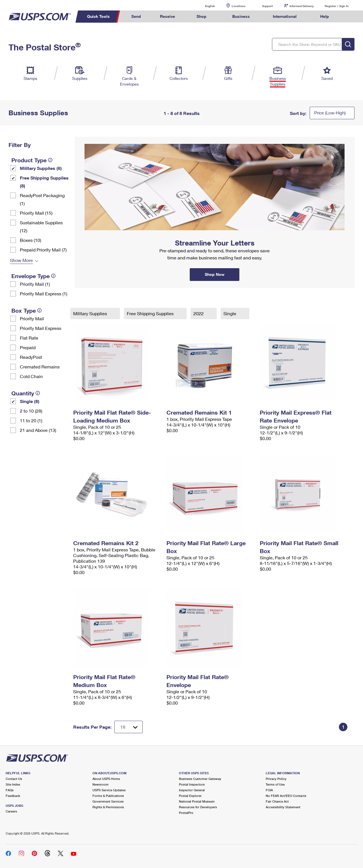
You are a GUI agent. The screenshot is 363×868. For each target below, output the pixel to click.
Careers (11, 811)
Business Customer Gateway (200, 779)
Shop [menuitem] (201, 16)
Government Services (108, 801)
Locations (239, 6)
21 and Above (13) (38, 430)
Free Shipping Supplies (151, 313)
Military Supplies (91, 313)
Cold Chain (31, 376)
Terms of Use (275, 784)
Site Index (13, 784)
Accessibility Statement (283, 807)
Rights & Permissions (108, 807)
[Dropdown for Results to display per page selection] (128, 727)
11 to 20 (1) (31, 420)
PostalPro (186, 813)
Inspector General (192, 790)
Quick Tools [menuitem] (98, 16)
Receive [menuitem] (167, 16)
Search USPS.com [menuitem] (349, 17)
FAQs (10, 790)
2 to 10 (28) (31, 411)
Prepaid (28, 347)
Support (267, 6)
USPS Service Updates (109, 790)
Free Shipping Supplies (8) (44, 182)
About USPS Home (106, 779)
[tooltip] (50, 160)
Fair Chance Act (277, 801)
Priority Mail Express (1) (44, 294)
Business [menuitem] (241, 16)
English (204, 6)
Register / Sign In (337, 6)
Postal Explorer (190, 796)
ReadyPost (31, 357)
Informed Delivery (302, 6)
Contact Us (14, 779)
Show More (21, 260)
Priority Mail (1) (35, 284)
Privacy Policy (276, 779)
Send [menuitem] (136, 16)
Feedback (13, 796)
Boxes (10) (30, 240)
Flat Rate (29, 338)
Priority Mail (32, 318)
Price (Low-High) (330, 113)
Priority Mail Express (41, 328)
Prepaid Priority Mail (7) (43, 250)
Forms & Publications (108, 796)
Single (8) (30, 401)
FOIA (269, 790)
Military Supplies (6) (41, 168)
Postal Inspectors (192, 784)
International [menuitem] (285, 16)
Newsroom (101, 784)
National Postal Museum (197, 801)
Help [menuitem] (325, 16)
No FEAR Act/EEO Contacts (286, 796)
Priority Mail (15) (36, 213)
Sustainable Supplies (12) (41, 226)
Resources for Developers (198, 807)
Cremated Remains (40, 367)
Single (230, 313)
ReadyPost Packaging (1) (42, 199)
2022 (199, 313)
